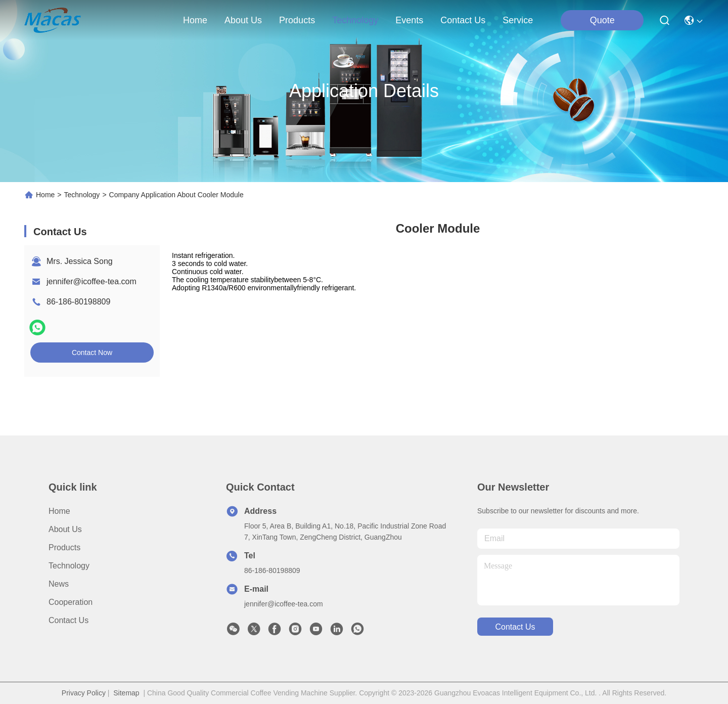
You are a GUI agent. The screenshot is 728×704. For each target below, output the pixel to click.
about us (243, 20)
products (297, 20)
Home (195, 20)
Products (64, 547)
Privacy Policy (84, 693)
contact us (463, 20)
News (59, 584)
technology (355, 20)
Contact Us (69, 620)
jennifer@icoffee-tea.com (92, 281)
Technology (82, 195)
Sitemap (126, 693)
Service (518, 20)
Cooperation (71, 602)
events (409, 20)
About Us (65, 529)
